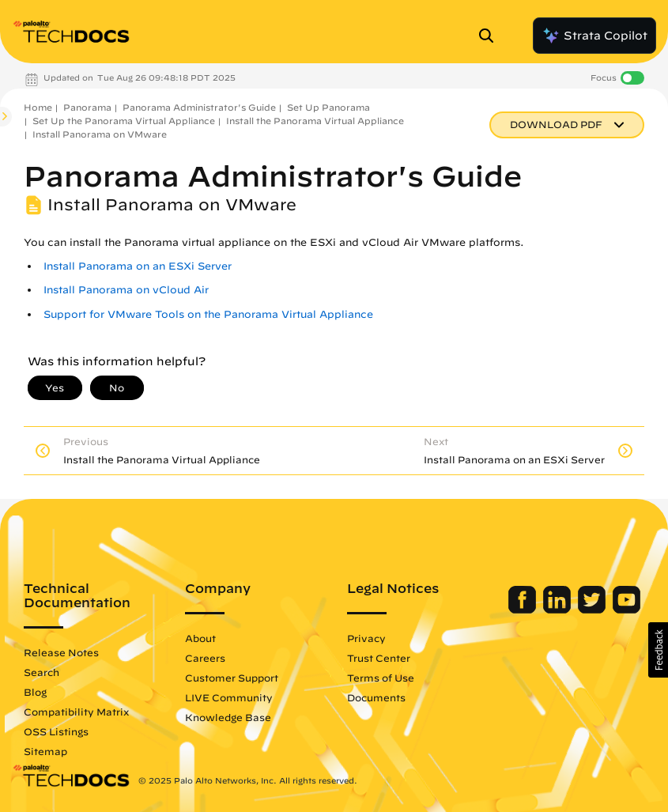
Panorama (87, 107)
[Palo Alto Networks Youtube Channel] (626, 610)
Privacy (366, 638)
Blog (35, 692)
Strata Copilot (594, 36)
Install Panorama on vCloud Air (126, 290)
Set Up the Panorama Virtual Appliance (124, 121)
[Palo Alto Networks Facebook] (524, 610)
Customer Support (232, 678)
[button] (658, 650)
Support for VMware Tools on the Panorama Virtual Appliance (208, 314)
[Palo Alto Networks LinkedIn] (559, 610)
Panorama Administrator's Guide (199, 107)
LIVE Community (229, 697)
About (200, 638)
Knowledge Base (228, 717)
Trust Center (379, 658)
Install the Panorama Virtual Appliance (315, 121)
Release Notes (61, 652)
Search (42, 672)
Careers (205, 658)
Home (38, 107)
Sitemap (45, 751)
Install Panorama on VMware (100, 134)
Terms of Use (381, 678)
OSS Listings (56, 731)
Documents (376, 697)
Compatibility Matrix (76, 712)
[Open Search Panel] (491, 36)
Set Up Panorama (328, 107)
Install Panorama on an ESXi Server (138, 266)
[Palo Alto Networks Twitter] (593, 610)
